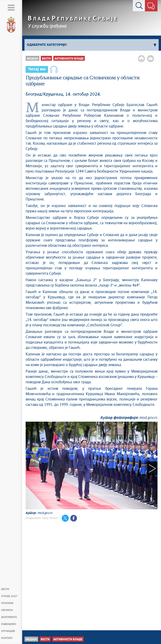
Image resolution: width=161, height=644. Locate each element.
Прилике (7, 603)
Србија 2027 (9, 596)
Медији (33, 59)
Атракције (8, 631)
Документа (9, 617)
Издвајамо (9, 624)
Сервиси (7, 610)
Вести (5, 589)
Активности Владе (69, 59)
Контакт (7, 638)
